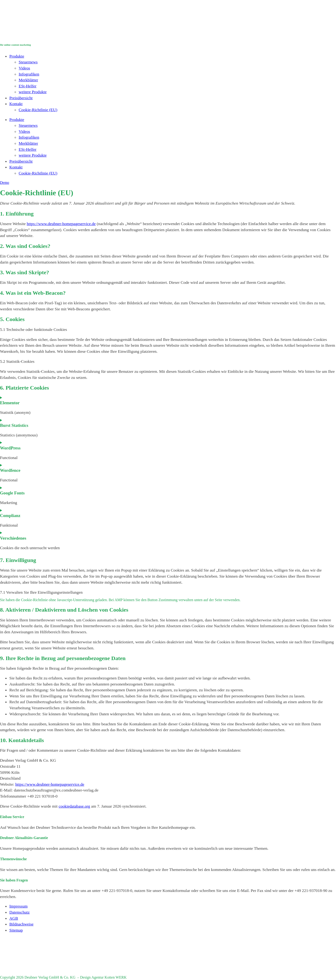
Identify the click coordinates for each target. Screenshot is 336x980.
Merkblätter (28, 80)
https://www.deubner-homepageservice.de (61, 224)
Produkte (17, 56)
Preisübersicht (21, 98)
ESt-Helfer (28, 86)
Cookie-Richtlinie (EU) (38, 110)
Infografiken (29, 74)
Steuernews (28, 62)
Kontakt (16, 104)
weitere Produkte (33, 92)
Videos (24, 68)
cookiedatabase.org (74, 806)
